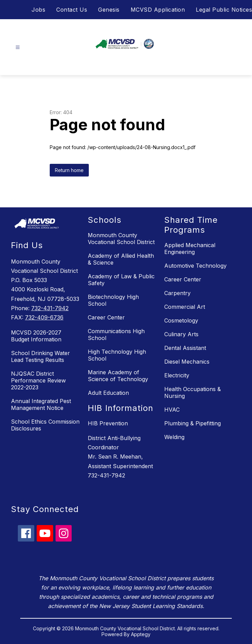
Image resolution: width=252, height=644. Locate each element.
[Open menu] (18, 47)
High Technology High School (117, 355)
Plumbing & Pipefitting (193, 423)
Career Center (106, 317)
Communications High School (116, 335)
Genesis (109, 10)
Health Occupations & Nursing (193, 392)
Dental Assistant (185, 348)
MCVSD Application (158, 10)
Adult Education (108, 393)
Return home (69, 170)
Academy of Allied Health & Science (121, 259)
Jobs (38, 10)
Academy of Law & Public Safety (121, 280)
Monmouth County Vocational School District (121, 239)
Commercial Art (185, 307)
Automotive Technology (195, 266)
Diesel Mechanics (187, 362)
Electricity (177, 375)
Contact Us (72, 10)
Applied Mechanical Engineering (190, 248)
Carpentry (177, 293)
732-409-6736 (44, 317)
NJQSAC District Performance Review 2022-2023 (38, 380)
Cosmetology (181, 320)
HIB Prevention (108, 423)
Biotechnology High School (113, 300)
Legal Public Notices (224, 10)
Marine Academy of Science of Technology (118, 376)
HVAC (172, 410)
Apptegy (141, 634)
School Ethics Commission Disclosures (45, 425)
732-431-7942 (50, 308)
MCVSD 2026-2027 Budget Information (36, 336)
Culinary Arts (181, 334)
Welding (174, 437)
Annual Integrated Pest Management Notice (41, 404)
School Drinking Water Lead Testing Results (40, 356)
